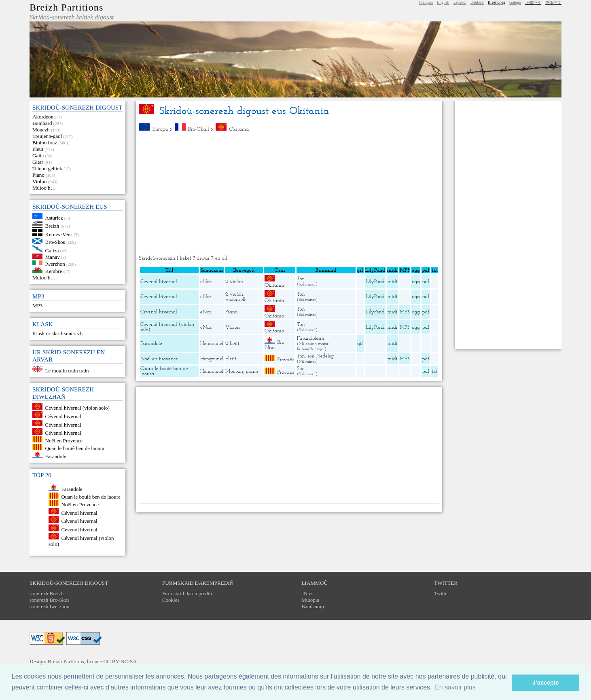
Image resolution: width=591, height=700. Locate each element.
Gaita (38, 155)
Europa (160, 129)
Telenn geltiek (47, 168)
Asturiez (54, 217)
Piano (38, 175)
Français (426, 2)
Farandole (56, 456)
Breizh (52, 226)
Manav (53, 257)
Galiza (52, 250)
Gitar (38, 162)
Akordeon (43, 117)
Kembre (54, 271)
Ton (301, 279)
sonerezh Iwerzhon (50, 606)
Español (460, 2)
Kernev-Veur (59, 234)
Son (301, 369)
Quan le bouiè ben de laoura (75, 448)
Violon (39, 181)
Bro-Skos (55, 242)
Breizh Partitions (66, 7)
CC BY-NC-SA (120, 661)
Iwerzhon (55, 263)
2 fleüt (232, 344)
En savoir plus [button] (455, 687)
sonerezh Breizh (47, 593)
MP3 (37, 306)
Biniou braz (45, 143)
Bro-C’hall (199, 129)
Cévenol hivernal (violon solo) (77, 408)
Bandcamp (313, 606)
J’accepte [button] (546, 683)
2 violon (234, 282)
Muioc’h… (44, 188)
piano (252, 371)
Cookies (171, 600)
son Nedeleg (321, 356)
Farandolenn (311, 338)
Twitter (442, 593)
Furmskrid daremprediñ (187, 593)
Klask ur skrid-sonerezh (57, 333)
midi (392, 282)
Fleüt (38, 149)
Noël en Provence (64, 441)
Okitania (239, 129)
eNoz (206, 282)
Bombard (42, 123)
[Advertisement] (289, 194)
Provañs (286, 360)
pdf (426, 282)
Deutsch (477, 2)
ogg (416, 270)
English (443, 2)
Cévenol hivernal (63, 416)
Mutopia (310, 600)
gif (360, 344)
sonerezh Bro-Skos (50, 600)
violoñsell (235, 299)
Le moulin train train (67, 371)
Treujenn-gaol (47, 136)
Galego (515, 2)
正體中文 (533, 3)
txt (435, 371)
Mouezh (41, 130)
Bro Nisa (274, 345)
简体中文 (553, 3)
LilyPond (375, 282)
